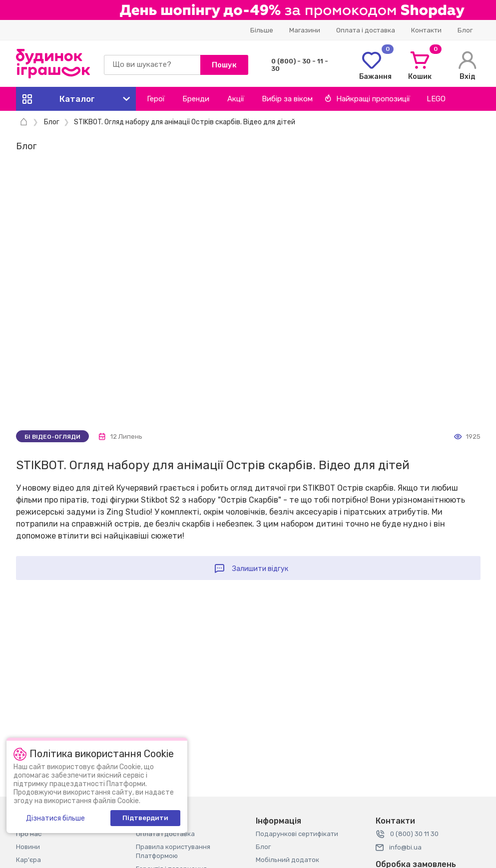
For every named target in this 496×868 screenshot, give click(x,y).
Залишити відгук (260, 569)
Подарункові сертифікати (297, 834)
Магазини (305, 30)
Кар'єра (28, 860)
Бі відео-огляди (52, 437)
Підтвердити (145, 818)
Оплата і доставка (366, 30)
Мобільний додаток (287, 860)
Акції (236, 99)
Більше (262, 30)
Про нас (29, 834)
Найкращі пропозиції (367, 99)
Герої (156, 99)
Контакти (426, 30)
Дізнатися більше (55, 818)
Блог (465, 30)
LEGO (436, 99)
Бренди (196, 99)
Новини (28, 847)
